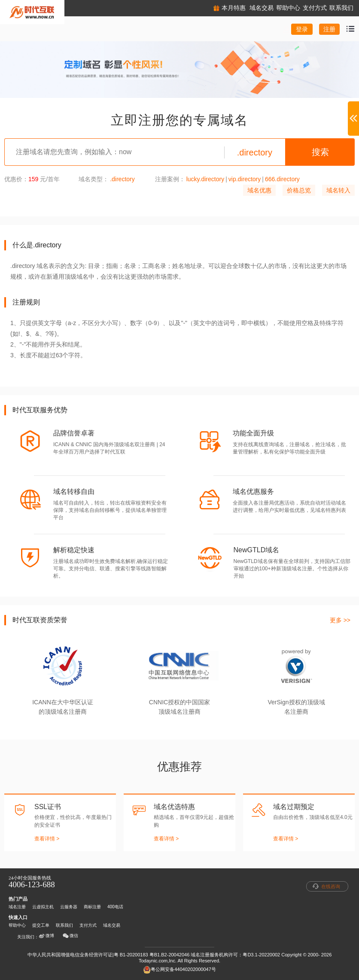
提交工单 (41, 925)
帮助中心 (17, 925)
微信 (70, 936)
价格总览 (299, 190)
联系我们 (64, 925)
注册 (329, 29)
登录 (302, 29)
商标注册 (92, 907)
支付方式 (88, 925)
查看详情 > (47, 839)
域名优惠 (259, 190)
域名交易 (112, 925)
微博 (46, 936)
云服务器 (69, 907)
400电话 (115, 907)
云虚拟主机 (43, 907)
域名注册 (17, 907)
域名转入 (338, 190)
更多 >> (340, 620)
